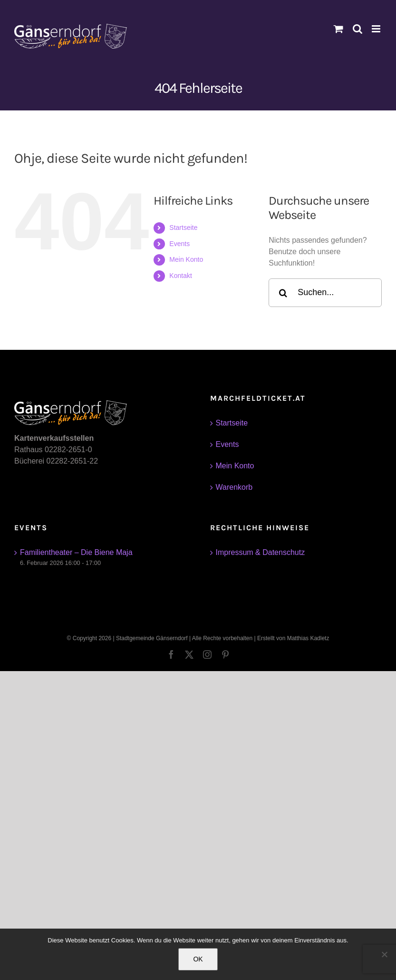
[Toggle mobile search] (357, 29)
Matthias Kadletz (308, 638)
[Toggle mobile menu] (377, 29)
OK (198, 959)
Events (179, 244)
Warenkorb (234, 487)
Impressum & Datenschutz (261, 552)
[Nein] (384, 954)
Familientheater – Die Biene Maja (76, 552)
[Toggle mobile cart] (338, 29)
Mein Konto (186, 259)
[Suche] (283, 293)
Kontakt (180, 276)
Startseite (183, 228)
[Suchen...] (325, 293)
